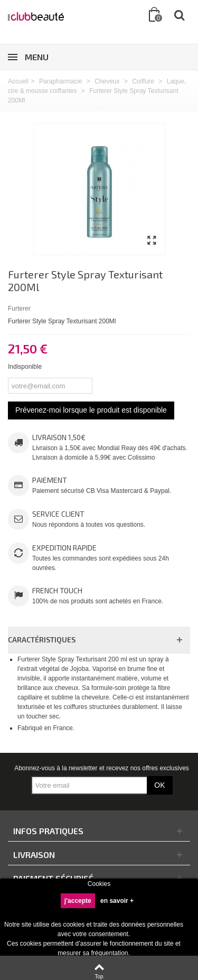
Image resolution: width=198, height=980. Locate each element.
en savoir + (117, 901)
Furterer (19, 309)
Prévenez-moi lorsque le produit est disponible (91, 410)
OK (159, 785)
